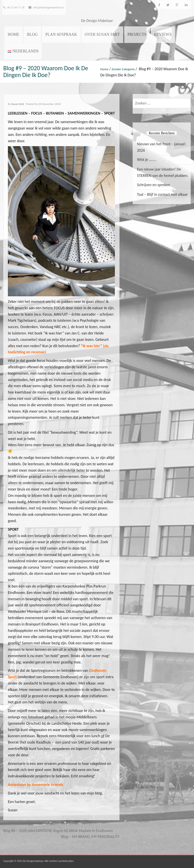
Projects (137, 34)
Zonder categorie (123, 69)
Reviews (163, 34)
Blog (32, 34)
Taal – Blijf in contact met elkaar (162, 194)
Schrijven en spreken (153, 185)
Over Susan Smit (102, 34)
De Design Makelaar (97, 21)
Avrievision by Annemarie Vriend (35, 785)
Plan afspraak (61, 34)
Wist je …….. (147, 160)
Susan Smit (18, 104)
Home (13, 34)
